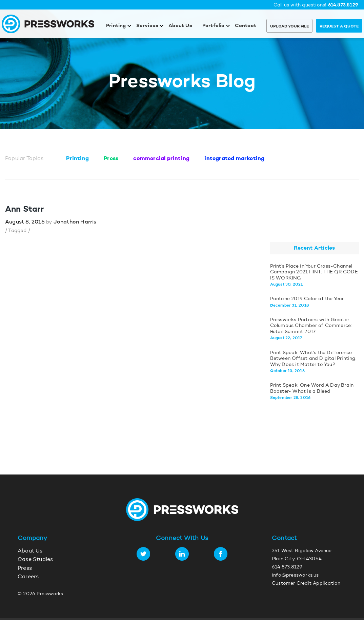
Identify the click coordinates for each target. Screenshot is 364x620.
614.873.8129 (343, 5)
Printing (116, 26)
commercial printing (161, 159)
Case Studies (35, 560)
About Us (180, 26)
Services (147, 26)
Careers (28, 577)
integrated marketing (234, 159)
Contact (246, 26)
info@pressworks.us (295, 576)
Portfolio (214, 26)
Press (111, 159)
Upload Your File (289, 26)
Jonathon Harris (75, 222)
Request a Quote (339, 26)
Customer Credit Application (306, 584)
